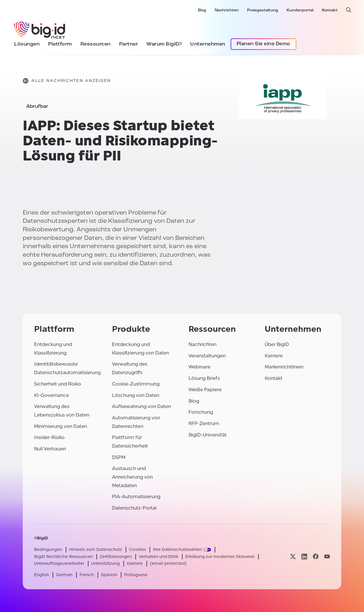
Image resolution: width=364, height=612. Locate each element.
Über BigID (277, 344)
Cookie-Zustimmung (136, 384)
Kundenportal (300, 10)
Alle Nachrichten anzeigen (67, 81)
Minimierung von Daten (61, 426)
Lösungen (27, 44)
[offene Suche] (349, 10)
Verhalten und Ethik (159, 557)
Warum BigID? (164, 44)
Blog (202, 10)
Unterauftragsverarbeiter (59, 563)
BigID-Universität (208, 435)
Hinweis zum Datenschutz (96, 550)
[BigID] (40, 29)
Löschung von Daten (136, 395)
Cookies (137, 550)
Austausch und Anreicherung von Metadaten (132, 477)
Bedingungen (48, 550)
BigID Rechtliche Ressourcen (63, 557)
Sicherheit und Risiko (58, 384)
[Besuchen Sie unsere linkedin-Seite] (304, 557)
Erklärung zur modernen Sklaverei (220, 557)
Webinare (199, 367)
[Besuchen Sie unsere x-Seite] (293, 557)
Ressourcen (96, 44)
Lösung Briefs (204, 378)
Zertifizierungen (116, 557)
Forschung (201, 412)
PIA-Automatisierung (136, 497)
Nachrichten (227, 10)
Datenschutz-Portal (134, 508)
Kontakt (330, 10)
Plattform (60, 44)
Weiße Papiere (205, 390)
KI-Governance (51, 395)
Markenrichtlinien (284, 367)
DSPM (119, 457)
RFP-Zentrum (204, 424)
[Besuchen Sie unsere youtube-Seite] (327, 557)
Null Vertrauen (50, 449)
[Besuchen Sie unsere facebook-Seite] (316, 557)
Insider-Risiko (49, 437)
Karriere (274, 356)
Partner (129, 44)
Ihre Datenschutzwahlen (178, 550)
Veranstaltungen (207, 356)
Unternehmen (208, 44)
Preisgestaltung (263, 10)
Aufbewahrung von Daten (141, 406)
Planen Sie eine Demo (263, 44)
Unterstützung (106, 563)
